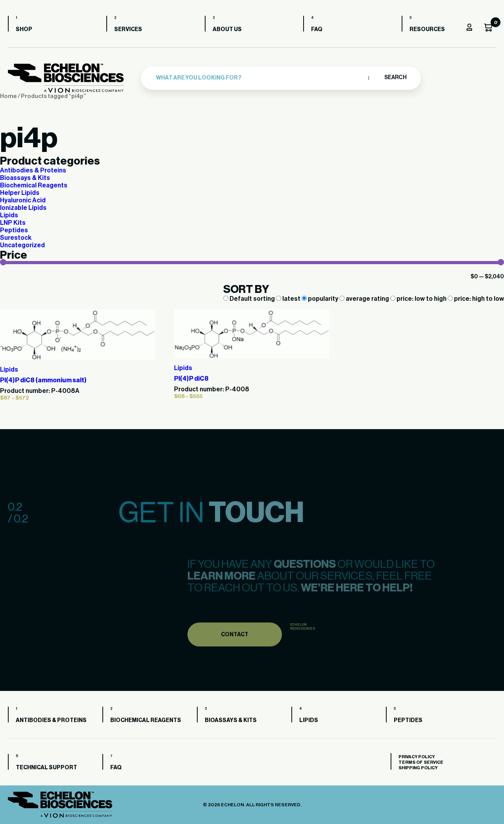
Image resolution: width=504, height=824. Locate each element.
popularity (321, 299)
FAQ (317, 30)
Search (395, 78)
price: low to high (419, 299)
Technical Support (46, 768)
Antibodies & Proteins (33, 170)
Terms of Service (421, 762)
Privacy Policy (417, 757)
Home (8, 96)
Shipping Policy (418, 768)
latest (289, 299)
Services (128, 30)
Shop (24, 30)
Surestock (16, 238)
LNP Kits (13, 223)
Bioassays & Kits (25, 178)
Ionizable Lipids (23, 208)
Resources (427, 30)
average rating (365, 299)
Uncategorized (22, 245)
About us (227, 30)
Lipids (9, 215)
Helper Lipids (20, 193)
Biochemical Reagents (34, 185)
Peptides (14, 230)
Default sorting (250, 299)
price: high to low (476, 299)
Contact (235, 650)
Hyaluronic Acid (23, 200)
